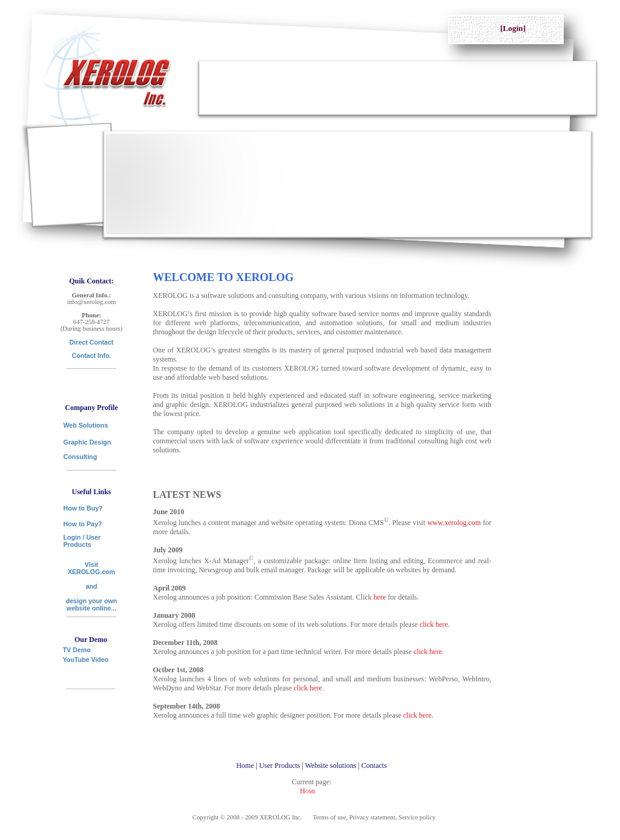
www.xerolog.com (454, 523)
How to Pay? (83, 524)
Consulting (81, 457)
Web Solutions (86, 425)
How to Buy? (83, 508)
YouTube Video (86, 660)
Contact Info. (91, 356)
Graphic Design (87, 442)
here (380, 597)
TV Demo (77, 647)
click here (434, 624)
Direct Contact (92, 342)
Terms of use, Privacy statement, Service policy (374, 817)
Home (308, 791)
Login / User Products (82, 541)
